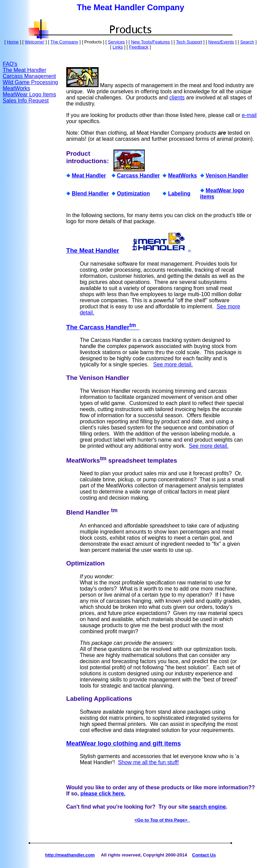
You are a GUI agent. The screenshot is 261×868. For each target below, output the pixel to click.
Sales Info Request (26, 101)
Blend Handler (90, 194)
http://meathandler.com (70, 855)
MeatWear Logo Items (29, 94)
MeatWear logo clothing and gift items (124, 743)
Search (247, 42)
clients (177, 98)
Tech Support (189, 42)
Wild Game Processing (30, 82)
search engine (208, 807)
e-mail (249, 115)
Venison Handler (227, 176)
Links (118, 47)
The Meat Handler (24, 70)
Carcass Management (29, 76)
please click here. (103, 794)
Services (116, 42)
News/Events (221, 42)
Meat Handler (89, 176)
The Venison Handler (98, 378)
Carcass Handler (138, 176)
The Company (64, 42)
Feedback (139, 47)
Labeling (179, 194)
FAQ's (10, 64)
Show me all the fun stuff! (148, 762)
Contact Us (204, 855)
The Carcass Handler (103, 327)
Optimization (133, 194)
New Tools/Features (150, 42)
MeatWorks (16, 88)
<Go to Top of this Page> (162, 820)
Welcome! (35, 42)
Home (13, 42)
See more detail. (173, 364)
